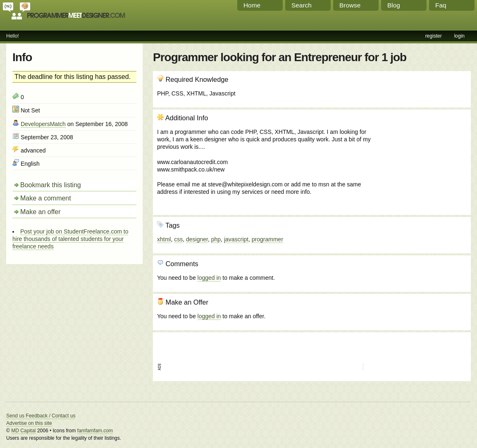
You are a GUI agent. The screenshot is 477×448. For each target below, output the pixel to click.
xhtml (164, 239)
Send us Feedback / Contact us (41, 416)
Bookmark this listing (51, 185)
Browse (350, 5)
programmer (267, 239)
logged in (209, 278)
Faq (441, 5)
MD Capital (23, 431)
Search (302, 5)
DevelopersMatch (43, 124)
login (459, 36)
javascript (236, 239)
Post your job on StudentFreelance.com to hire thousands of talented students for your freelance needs (70, 239)
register (434, 36)
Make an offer (41, 212)
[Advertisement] (422, 158)
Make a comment (46, 198)
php (216, 239)
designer (197, 239)
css (178, 239)
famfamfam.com (95, 431)
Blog (394, 5)
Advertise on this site (29, 423)
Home (252, 5)
